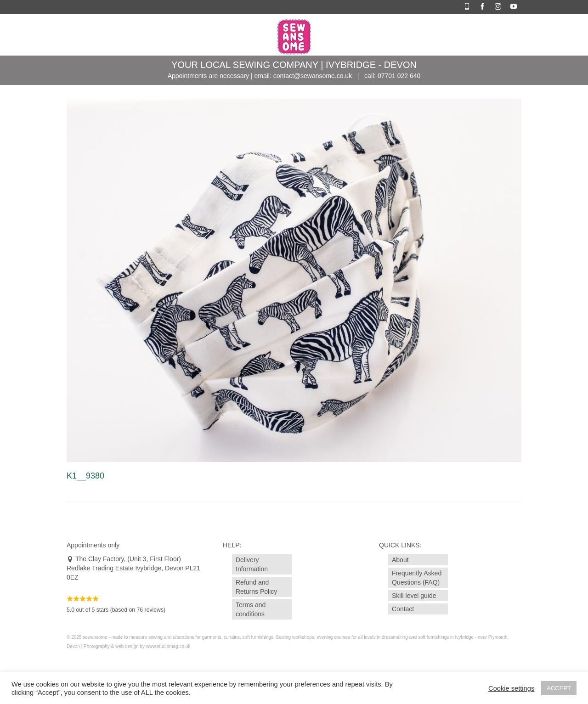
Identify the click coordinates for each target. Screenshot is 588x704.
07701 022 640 (399, 76)
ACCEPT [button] (559, 688)
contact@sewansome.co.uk (313, 76)
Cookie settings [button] (511, 688)
